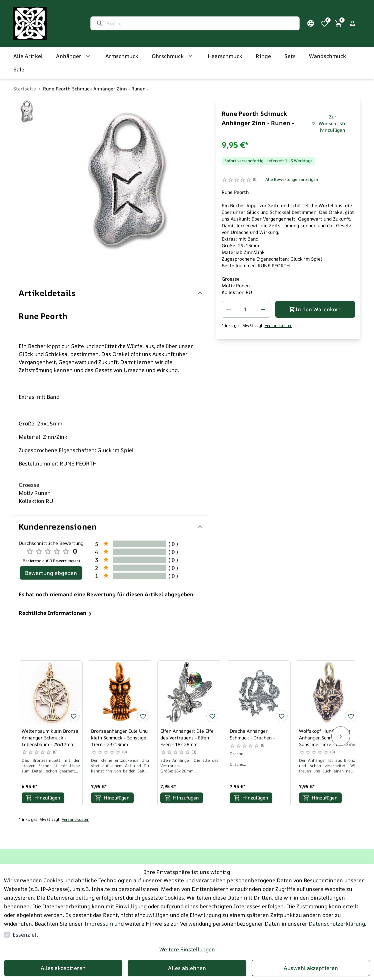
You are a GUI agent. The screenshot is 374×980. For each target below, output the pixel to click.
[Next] (341, 736)
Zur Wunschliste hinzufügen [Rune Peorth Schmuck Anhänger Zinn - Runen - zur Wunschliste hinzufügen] (329, 123)
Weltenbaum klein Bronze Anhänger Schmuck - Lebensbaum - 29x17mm (50, 738)
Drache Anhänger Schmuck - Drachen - (252, 734)
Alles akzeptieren (63, 968)
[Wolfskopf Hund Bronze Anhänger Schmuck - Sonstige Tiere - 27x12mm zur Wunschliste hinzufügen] (351, 716)
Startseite (25, 89)
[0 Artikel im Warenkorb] (339, 23)
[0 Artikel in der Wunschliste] (325, 23)
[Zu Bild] (27, 112)
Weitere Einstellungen (187, 949)
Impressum (99, 924)
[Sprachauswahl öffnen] (311, 23)
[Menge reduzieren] (229, 309)
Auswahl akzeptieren (311, 968)
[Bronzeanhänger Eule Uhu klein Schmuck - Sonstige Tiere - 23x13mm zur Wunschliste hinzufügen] (143, 716)
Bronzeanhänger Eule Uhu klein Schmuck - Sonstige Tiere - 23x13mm (119, 738)
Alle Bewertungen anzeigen (292, 179)
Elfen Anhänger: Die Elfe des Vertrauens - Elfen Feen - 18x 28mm (187, 738)
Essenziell (25, 935)
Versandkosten (278, 326)
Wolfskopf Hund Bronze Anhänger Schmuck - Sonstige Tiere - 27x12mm (328, 738)
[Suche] (200, 23)
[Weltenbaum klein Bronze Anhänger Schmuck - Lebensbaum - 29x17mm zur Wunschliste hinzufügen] (74, 716)
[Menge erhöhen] (263, 309)
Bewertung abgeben (51, 573)
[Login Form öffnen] (353, 23)
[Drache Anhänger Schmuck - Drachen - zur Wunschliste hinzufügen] (282, 716)
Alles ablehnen (187, 968)
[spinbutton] (246, 309)
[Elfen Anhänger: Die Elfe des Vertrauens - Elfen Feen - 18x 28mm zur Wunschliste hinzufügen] (212, 716)
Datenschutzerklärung (337, 924)
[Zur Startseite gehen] (45, 23)
